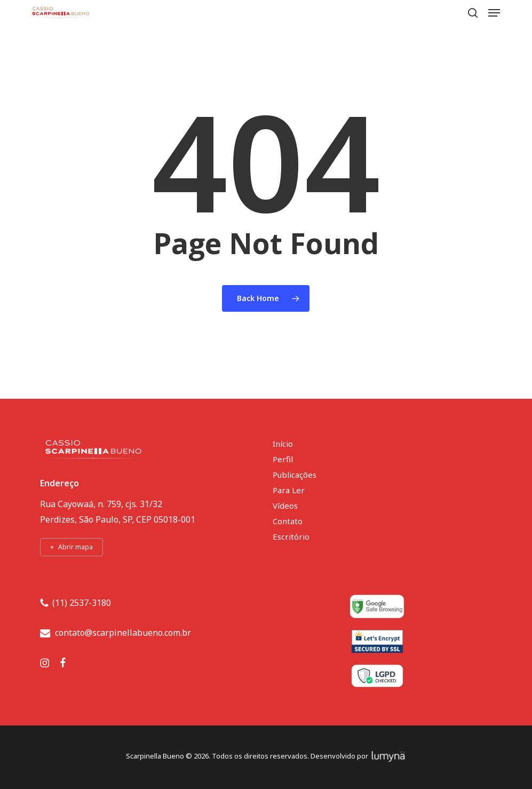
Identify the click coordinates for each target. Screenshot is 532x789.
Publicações (295, 475)
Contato (288, 521)
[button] (494, 13)
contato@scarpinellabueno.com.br (123, 633)
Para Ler (289, 490)
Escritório (291, 536)
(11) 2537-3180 (82, 603)
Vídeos (285, 506)
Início (283, 444)
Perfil (283, 459)
